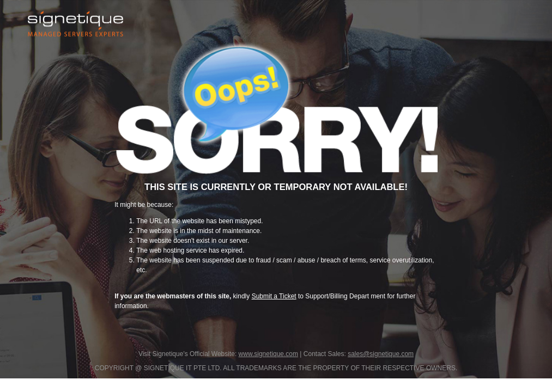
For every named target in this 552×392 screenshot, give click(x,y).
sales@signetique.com (381, 354)
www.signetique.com (268, 354)
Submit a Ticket (274, 296)
